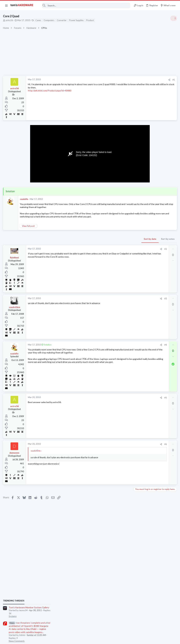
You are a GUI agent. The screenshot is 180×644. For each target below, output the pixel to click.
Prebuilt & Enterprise (144, 445)
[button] (6, 5)
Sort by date (99, 242)
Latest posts (137, 336)
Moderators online (141, 453)
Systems (139, 189)
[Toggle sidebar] (173, 18)
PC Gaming (140, 232)
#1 (123, 80)
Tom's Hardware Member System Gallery (155, 180)
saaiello (24, 199)
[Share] (118, 80)
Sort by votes (117, 242)
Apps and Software (144, 423)
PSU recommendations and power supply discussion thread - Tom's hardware (154, 242)
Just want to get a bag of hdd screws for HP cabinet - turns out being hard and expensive (154, 433)
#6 (114, 447)
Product (90, 20)
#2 (114, 252)
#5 (114, 401)
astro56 (9, 20)
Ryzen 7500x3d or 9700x (152, 374)
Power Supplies (77, 20)
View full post (28, 229)
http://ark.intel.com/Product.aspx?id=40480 (50, 91)
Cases (38, 20)
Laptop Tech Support (145, 352)
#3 (114, 302)
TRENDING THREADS (140, 173)
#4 (114, 348)
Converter (62, 20)
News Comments (143, 214)
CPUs (137, 380)
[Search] (84, 6)
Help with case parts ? (151, 386)
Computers (49, 20)
